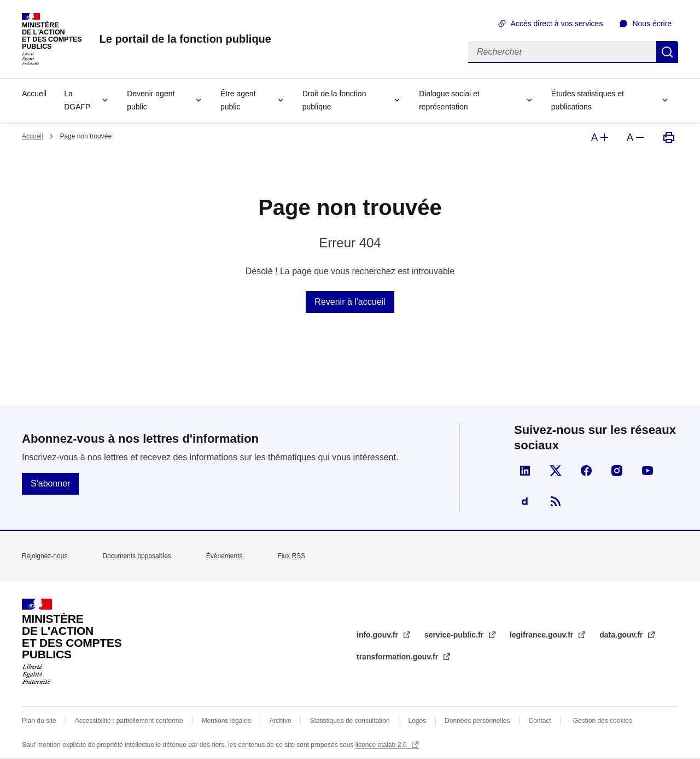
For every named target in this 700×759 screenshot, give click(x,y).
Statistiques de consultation (350, 721)
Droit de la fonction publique (334, 100)
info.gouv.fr (378, 635)
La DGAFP (77, 100)
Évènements (224, 556)
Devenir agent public (151, 100)
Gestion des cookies (603, 721)
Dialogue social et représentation (449, 100)
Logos (418, 721)
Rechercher (667, 52)
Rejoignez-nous (45, 556)
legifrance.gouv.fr (542, 635)
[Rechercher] (562, 52)
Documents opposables (136, 556)
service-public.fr (455, 635)
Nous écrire (652, 24)
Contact (539, 721)
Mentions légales (226, 721)
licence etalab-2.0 (382, 745)
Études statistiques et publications (588, 100)
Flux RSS (292, 556)
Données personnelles (477, 721)
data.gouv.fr (622, 635)
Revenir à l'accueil (350, 302)
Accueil (34, 94)
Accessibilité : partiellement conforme (129, 721)
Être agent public (238, 100)
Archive (281, 721)
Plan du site (39, 721)
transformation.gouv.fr (398, 657)
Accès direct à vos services (557, 24)
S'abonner (50, 483)
